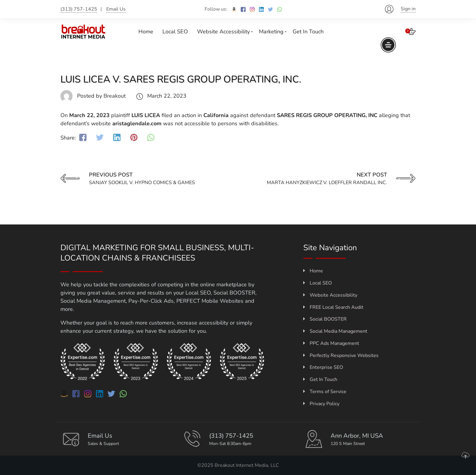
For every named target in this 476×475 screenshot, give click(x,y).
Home (146, 32)
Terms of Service (325, 392)
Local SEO (175, 32)
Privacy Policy (321, 404)
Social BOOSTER (325, 319)
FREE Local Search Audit (333, 307)
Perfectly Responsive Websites (341, 355)
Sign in (408, 9)
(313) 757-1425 (79, 9)
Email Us (116, 9)
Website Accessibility (223, 32)
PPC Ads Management (331, 343)
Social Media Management (335, 331)
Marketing (271, 32)
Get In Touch (308, 32)
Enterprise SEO (323, 367)
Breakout (115, 96)
